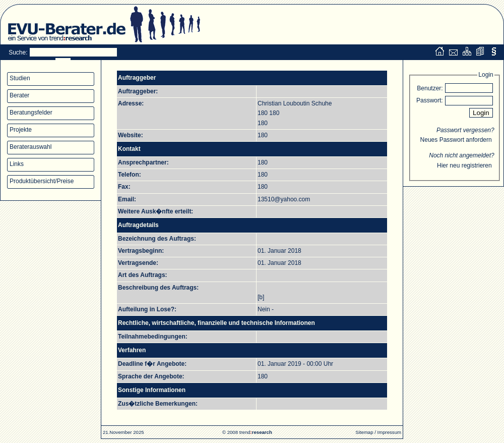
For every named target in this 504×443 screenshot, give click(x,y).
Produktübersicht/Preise (42, 181)
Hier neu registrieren (464, 165)
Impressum (389, 432)
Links (17, 164)
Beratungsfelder (31, 113)
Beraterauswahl (30, 147)
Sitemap (364, 432)
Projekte (21, 130)
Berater (19, 95)
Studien (20, 78)
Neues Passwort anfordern (456, 140)
